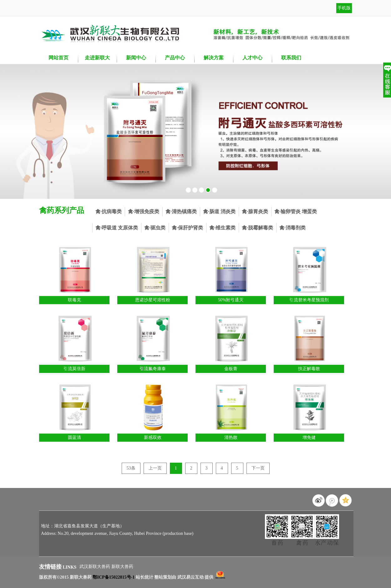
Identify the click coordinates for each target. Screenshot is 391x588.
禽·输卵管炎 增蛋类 (296, 211)
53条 (131, 468)
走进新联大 (97, 58)
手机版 (344, 8)
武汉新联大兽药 (95, 567)
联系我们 (291, 58)
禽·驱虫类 (155, 228)
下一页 (258, 468)
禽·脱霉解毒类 (257, 228)
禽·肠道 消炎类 (219, 211)
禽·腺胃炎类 (255, 211)
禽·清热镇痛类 (181, 211)
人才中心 (252, 58)
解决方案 (214, 58)
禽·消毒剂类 (292, 228)
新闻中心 (136, 58)
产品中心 (175, 58)
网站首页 (58, 58)
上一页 (155, 468)
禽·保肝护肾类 (187, 228)
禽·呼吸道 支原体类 (117, 228)
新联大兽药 (122, 567)
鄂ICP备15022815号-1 (114, 577)
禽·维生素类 (222, 228)
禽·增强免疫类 (144, 211)
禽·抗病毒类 (109, 211)
